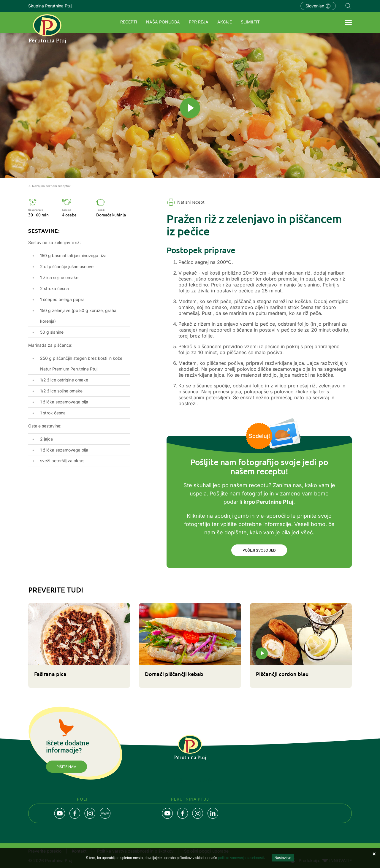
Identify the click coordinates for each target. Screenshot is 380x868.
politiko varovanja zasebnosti (241, 858)
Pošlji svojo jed (259, 551)
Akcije (225, 22)
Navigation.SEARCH (348, 6)
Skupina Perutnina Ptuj (50, 6)
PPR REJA (199, 22)
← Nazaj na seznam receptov (49, 186)
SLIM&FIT (250, 22)
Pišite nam (66, 767)
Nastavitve (283, 858)
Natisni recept (191, 202)
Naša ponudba (163, 22)
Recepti (129, 22)
